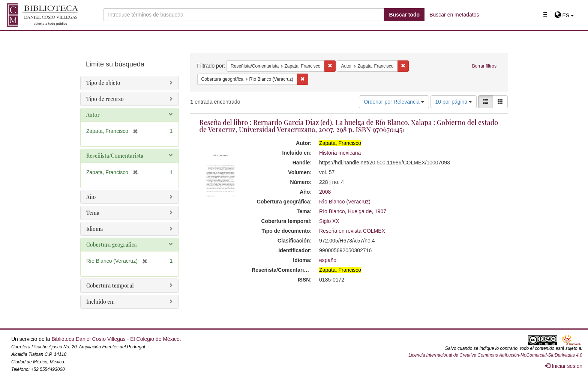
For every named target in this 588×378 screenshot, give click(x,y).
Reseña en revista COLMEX (352, 231)
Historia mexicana (340, 153)
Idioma (94, 229)
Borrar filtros (484, 66)
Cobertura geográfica (112, 245)
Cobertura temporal (110, 285)
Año (91, 197)
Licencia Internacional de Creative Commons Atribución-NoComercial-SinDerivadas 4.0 (495, 355)
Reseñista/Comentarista (115, 156)
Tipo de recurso (105, 99)
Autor (93, 115)
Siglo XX (329, 221)
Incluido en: (100, 302)
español (328, 260)
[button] (564, 15)
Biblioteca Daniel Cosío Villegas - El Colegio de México (115, 339)
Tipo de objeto (103, 83)
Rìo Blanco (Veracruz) (345, 202)
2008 (325, 192)
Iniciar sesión (564, 366)
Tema (93, 213)
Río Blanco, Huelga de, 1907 (353, 211)
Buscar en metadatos (454, 15)
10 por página (454, 102)
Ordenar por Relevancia (394, 102)
